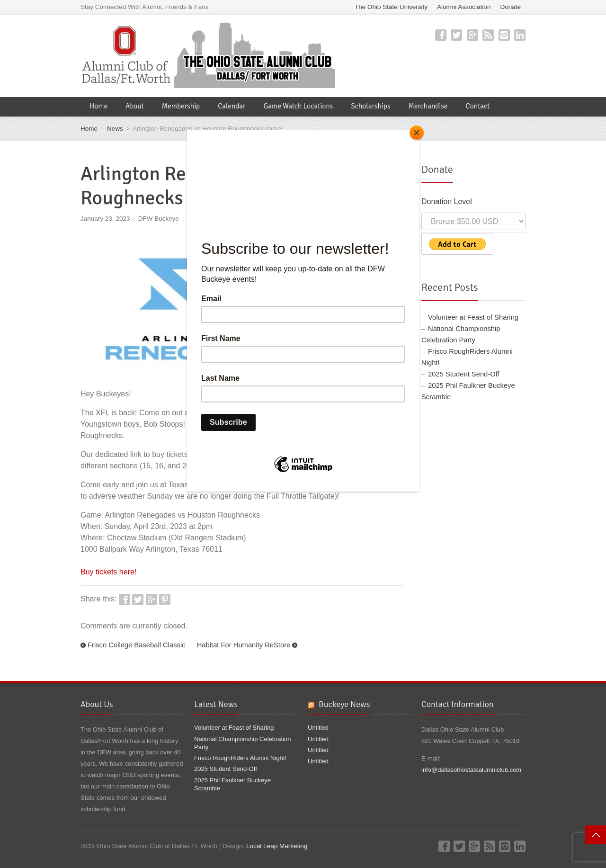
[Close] (417, 133)
